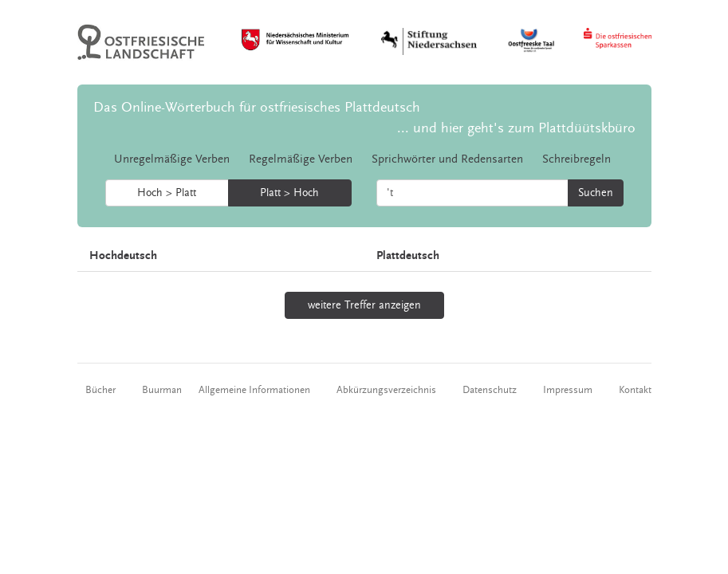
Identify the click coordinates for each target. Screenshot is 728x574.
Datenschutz (490, 390)
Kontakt (635, 390)
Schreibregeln (576, 159)
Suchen (596, 193)
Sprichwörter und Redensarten (447, 159)
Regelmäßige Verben (301, 159)
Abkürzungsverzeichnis (386, 390)
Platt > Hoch (289, 193)
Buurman (162, 390)
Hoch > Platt (167, 193)
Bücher (100, 390)
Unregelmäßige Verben (172, 159)
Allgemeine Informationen (254, 390)
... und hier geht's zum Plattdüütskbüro (516, 128)
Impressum (568, 390)
